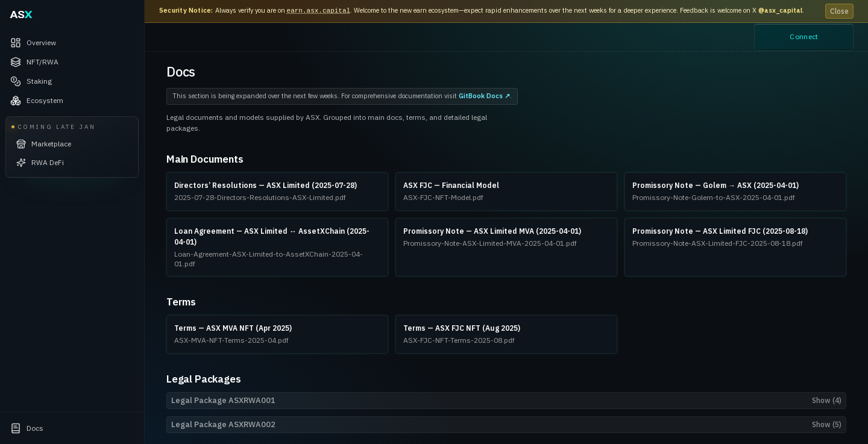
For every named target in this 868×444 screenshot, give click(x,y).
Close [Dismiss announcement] (839, 11)
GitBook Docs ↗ (484, 96)
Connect (804, 37)
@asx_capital (780, 10)
